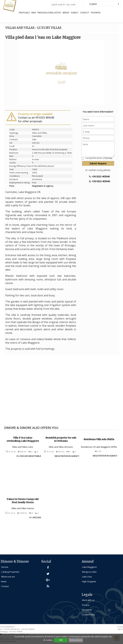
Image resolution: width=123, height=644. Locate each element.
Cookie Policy (88, 615)
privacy (109, 158)
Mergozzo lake (89, 572)
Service (66, 13)
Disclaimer (87, 610)
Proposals (24, 13)
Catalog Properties (10, 572)
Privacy (86, 605)
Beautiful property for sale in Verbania (61, 439)
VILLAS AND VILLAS (20, 28)
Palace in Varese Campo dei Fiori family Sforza (23, 501)
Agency (75, 13)
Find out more (76, 640)
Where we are (8, 577)
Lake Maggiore (89, 567)
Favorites (96, 13)
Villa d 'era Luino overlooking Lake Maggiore (23, 439)
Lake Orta (87, 577)
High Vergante (89, 581)
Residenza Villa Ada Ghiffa (99, 439)
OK (61, 640)
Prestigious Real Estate (49, 13)
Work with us (88, 600)
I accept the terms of (99, 158)
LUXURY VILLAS (49, 28)
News (4, 581)
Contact (85, 13)
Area (34, 13)
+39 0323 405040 (99, 176)
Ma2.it (120, 629)
